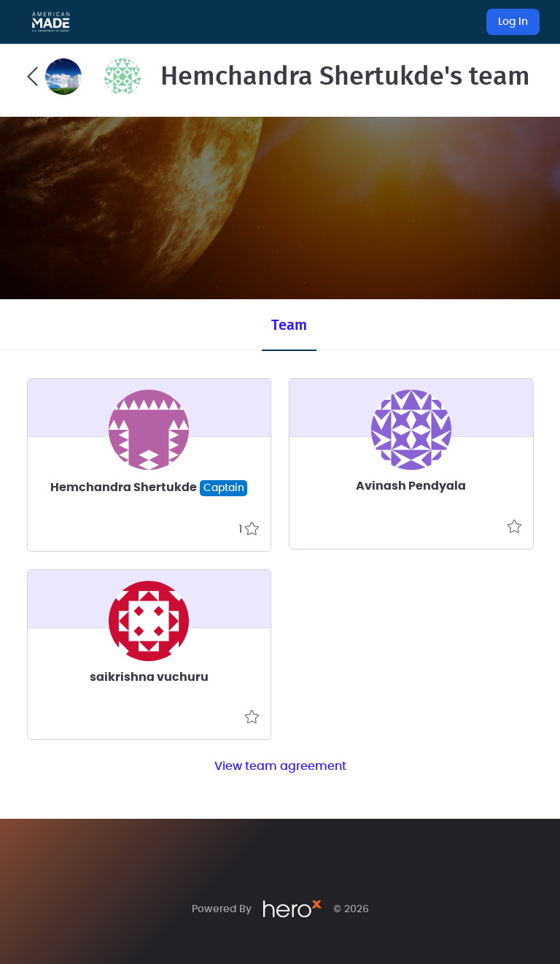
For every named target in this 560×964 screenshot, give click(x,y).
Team (289, 325)
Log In (513, 22)
